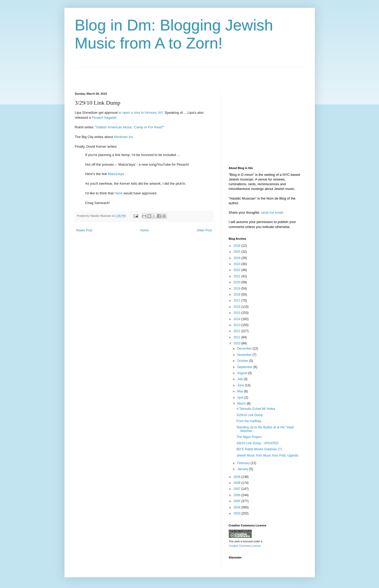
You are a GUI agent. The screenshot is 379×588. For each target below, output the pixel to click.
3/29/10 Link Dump (249, 415)
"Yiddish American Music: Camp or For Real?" (129, 127)
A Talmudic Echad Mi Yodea (256, 409)
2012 (237, 331)
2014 (237, 319)
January (243, 469)
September (245, 367)
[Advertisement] (136, 75)
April (241, 398)
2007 (237, 489)
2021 (237, 276)
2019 (237, 289)
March (242, 404)
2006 (237, 495)
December (245, 349)
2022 (237, 270)
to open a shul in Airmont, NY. (141, 113)
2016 (237, 307)
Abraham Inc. (124, 137)
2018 (237, 295)
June (241, 385)
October (243, 361)
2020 (237, 282)
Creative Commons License (245, 546)
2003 (237, 513)
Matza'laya (116, 174)
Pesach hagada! (104, 118)
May (240, 391)
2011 (237, 337)
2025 (237, 252)
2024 (237, 258)
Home (145, 230)
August (242, 373)
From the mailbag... (250, 421)
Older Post (204, 230)
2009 (237, 477)
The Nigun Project (249, 437)
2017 (237, 301)
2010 (237, 343)
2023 (237, 264)
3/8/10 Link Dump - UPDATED (257, 443)
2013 (237, 325)
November (245, 355)
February (244, 463)
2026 (237, 246)
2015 (237, 313)
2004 (237, 507)
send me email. (273, 212)
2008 (237, 483)
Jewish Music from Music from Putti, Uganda (267, 455)
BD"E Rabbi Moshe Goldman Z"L (259, 449)
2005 (237, 501)
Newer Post (84, 230)
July (240, 379)
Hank (119, 193)
